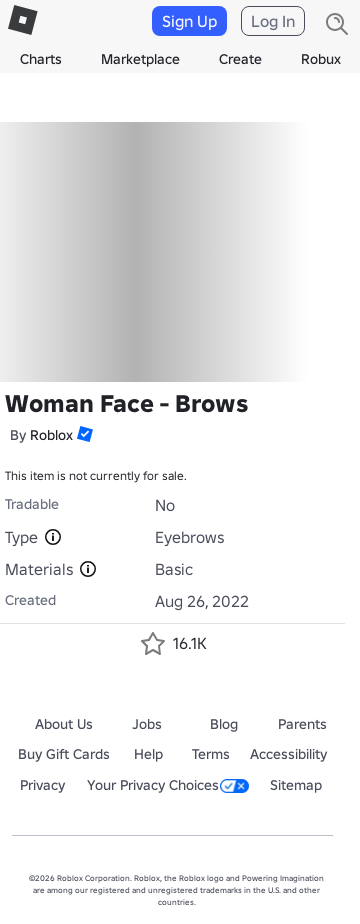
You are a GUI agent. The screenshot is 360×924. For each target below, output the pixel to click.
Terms (211, 754)
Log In (273, 21)
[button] (83, 434)
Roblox (51, 435)
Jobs (147, 724)
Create (240, 59)
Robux (321, 59)
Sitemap (296, 785)
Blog (224, 724)
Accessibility (288, 754)
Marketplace (140, 59)
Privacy (42, 785)
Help (148, 754)
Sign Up (189, 21)
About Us (64, 724)
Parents (302, 724)
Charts (41, 59)
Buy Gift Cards (64, 754)
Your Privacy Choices (168, 785)
